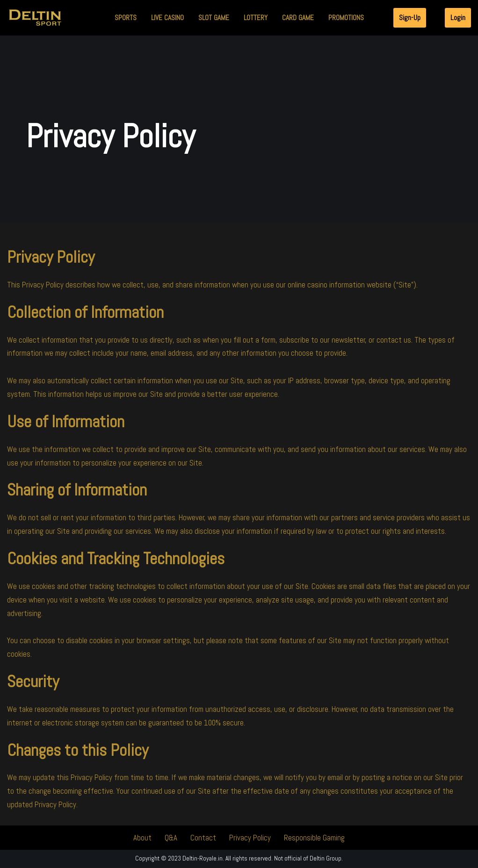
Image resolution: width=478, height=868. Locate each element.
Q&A (170, 838)
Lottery (256, 18)
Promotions (346, 18)
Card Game (298, 18)
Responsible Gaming (314, 838)
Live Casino (167, 18)
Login (458, 18)
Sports (126, 18)
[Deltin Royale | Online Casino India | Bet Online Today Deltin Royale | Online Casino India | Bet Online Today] (35, 18)
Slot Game (214, 18)
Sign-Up (410, 18)
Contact (203, 838)
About (142, 838)
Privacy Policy (250, 838)
